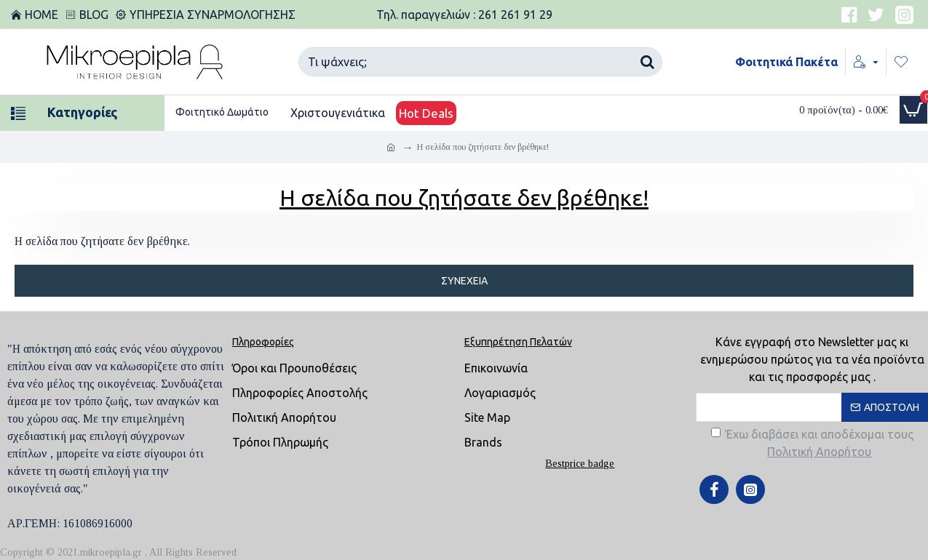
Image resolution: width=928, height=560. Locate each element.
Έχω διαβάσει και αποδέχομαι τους (812, 444)
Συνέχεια (464, 281)
